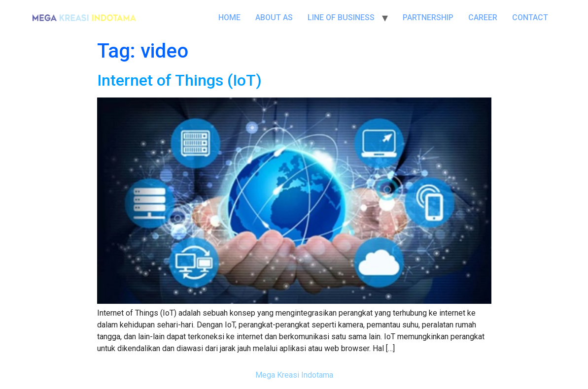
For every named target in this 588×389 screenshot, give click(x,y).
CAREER (483, 17)
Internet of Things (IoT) (179, 80)
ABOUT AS (274, 17)
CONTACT (530, 17)
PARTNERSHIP (428, 17)
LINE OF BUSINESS (341, 17)
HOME (229, 17)
